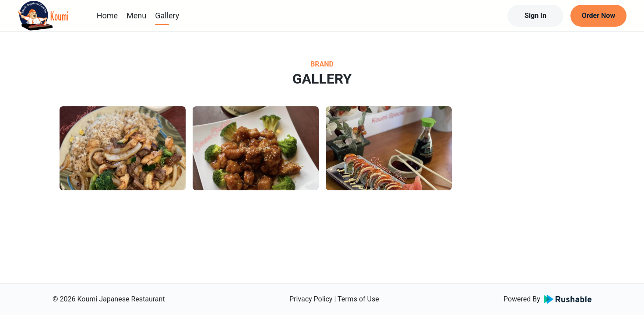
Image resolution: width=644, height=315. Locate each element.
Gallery (167, 16)
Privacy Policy (311, 299)
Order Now (598, 16)
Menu (136, 16)
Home (107, 16)
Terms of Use (358, 299)
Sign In (535, 16)
